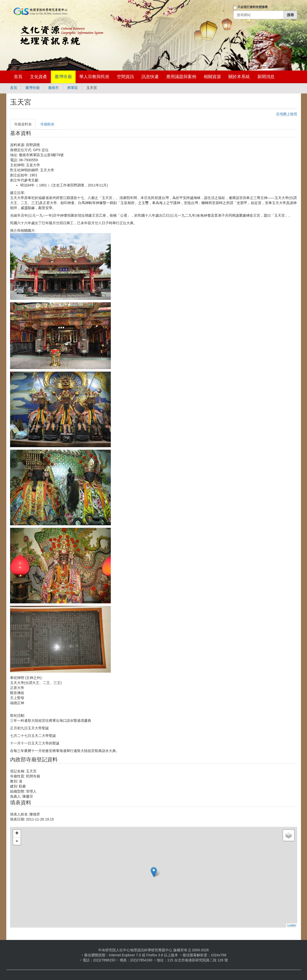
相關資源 (212, 77)
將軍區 (73, 88)
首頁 (18, 77)
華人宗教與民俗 (94, 77)
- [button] (17, 841)
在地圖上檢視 (287, 114)
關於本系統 (239, 77)
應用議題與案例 (181, 77)
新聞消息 (266, 77)
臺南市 (53, 88)
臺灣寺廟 (63, 77)
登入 (226, 22)
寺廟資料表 (23, 124)
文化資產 (39, 77)
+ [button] (17, 834)
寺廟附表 (47, 124)
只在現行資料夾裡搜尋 (253, 7)
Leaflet (292, 925)
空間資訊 (125, 77)
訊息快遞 (150, 77)
